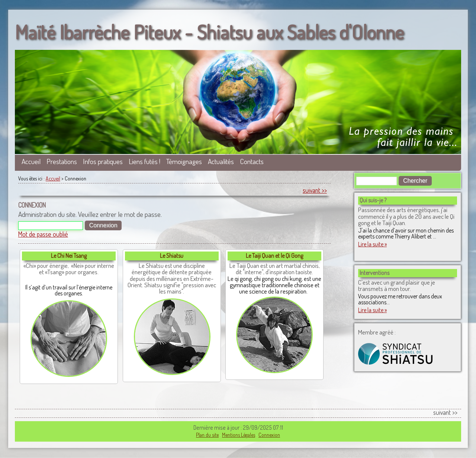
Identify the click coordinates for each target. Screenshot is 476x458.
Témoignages (184, 161)
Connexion (269, 435)
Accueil (31, 161)
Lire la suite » (372, 244)
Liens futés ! (144, 161)
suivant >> (315, 190)
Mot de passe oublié (43, 234)
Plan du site (207, 435)
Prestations (62, 161)
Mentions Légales (239, 435)
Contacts (252, 161)
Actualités (221, 161)
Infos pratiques (103, 161)
